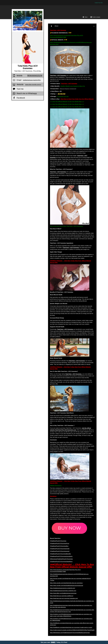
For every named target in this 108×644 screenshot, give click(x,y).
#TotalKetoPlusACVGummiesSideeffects (61, 562)
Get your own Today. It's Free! (54, 642)
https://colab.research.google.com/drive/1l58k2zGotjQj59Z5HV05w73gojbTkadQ (72, 630)
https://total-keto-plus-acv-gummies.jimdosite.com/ (64, 598)
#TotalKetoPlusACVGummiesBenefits (60, 554)
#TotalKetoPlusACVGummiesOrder (60, 549)
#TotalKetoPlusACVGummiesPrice (60, 543)
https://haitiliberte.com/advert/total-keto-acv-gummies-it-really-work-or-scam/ (71, 627)
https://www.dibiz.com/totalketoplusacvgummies (63, 593)
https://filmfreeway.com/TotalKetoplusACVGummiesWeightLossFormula (70, 633)
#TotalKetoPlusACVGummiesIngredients (61, 556)
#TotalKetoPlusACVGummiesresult (60, 551)
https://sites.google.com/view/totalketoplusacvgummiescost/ (67, 586)
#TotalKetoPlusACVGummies (58, 541)
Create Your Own (99, 3)
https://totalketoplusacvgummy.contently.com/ (63, 588)
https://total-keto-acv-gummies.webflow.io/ (62, 596)
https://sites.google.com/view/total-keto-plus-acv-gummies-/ (66, 583)
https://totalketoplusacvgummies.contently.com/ (63, 591)
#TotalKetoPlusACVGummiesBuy (59, 546)
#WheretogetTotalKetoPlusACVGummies (61, 559)
